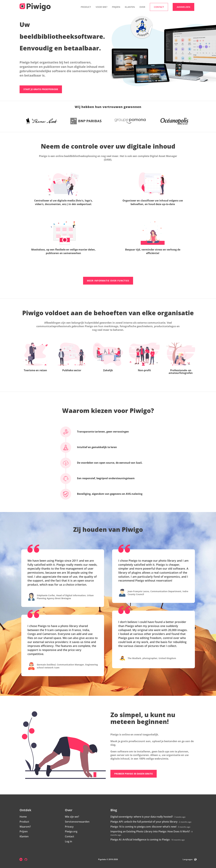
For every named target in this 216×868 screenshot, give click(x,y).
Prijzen (116, 7)
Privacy (69, 827)
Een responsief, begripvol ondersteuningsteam (100, 478)
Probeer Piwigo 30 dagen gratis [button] (134, 774)
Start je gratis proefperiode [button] (41, 89)
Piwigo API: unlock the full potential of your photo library (144, 822)
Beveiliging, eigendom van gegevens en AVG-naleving (104, 494)
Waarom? (25, 827)
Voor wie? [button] (101, 7)
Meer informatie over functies (108, 281)
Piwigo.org (71, 832)
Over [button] (142, 7)
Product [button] (86, 7)
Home (23, 817)
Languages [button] (190, 860)
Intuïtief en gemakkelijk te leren (92, 447)
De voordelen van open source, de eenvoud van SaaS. (104, 463)
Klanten (130, 7)
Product (24, 822)
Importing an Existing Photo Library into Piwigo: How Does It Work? (150, 832)
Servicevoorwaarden (77, 822)
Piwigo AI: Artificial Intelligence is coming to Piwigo (140, 840)
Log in (68, 842)
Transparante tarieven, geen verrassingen (98, 432)
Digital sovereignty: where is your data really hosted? (142, 817)
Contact (69, 837)
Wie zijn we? (72, 817)
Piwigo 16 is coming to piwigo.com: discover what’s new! (143, 827)
